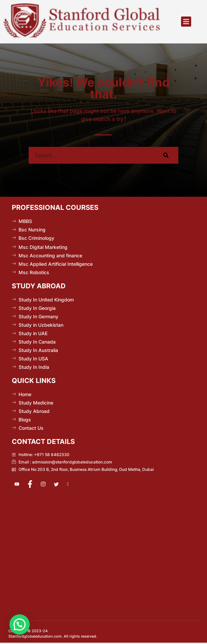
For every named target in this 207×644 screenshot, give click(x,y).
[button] (186, 22)
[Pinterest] (72, 484)
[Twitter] (59, 484)
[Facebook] (33, 484)
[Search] (166, 155)
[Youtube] (20, 484)
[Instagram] (46, 484)
